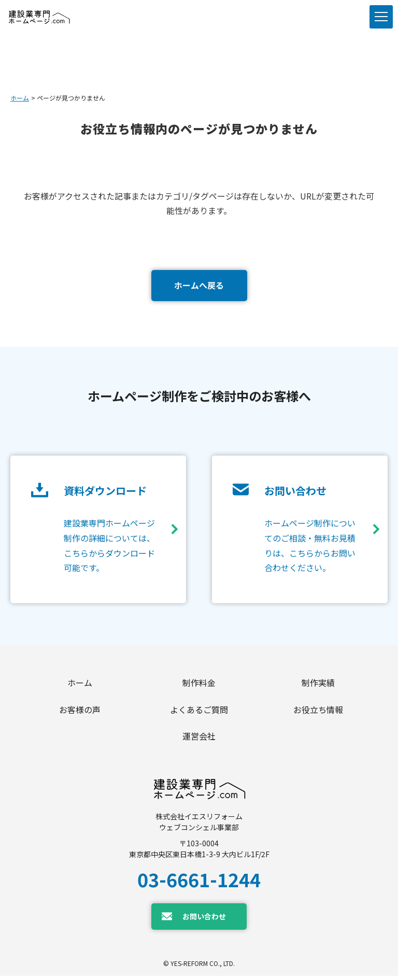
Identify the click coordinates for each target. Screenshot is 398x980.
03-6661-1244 (199, 883)
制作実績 (318, 683)
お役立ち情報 (318, 712)
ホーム (20, 98)
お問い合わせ (204, 920)
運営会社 (199, 740)
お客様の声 (80, 712)
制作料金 (199, 683)
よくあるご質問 (199, 712)
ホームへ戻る (199, 285)
